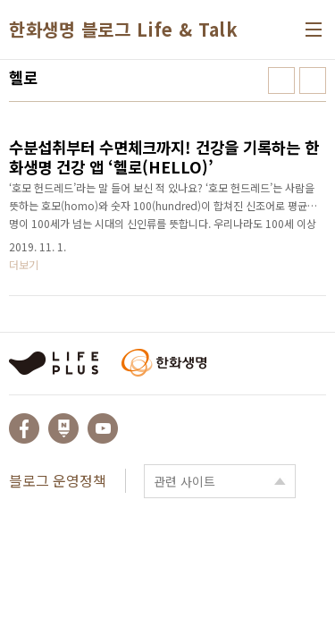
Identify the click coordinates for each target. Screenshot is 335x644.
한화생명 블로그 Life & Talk (123, 30)
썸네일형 (281, 80)
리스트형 (313, 80)
